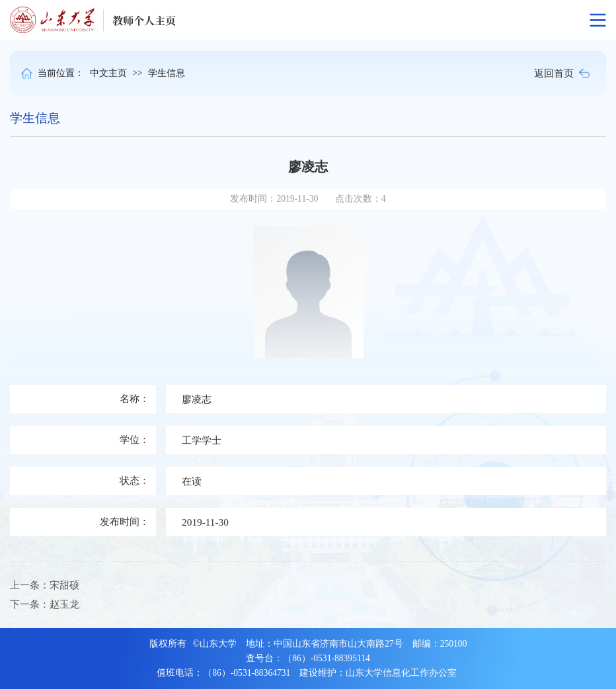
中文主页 (108, 73)
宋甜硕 (64, 585)
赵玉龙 (64, 604)
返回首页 (562, 73)
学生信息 (167, 73)
